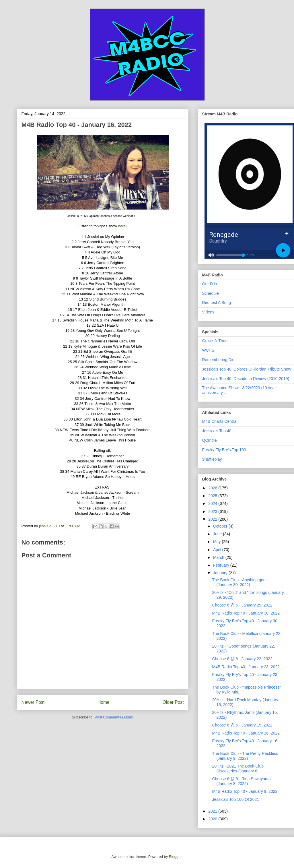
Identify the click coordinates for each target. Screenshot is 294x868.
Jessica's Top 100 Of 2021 (235, 799)
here (122, 226)
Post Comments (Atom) (114, 717)
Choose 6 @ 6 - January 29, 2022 (242, 605)
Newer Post (33, 702)
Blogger (175, 857)
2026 (213, 488)
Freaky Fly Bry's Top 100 (224, 450)
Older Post (173, 702)
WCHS (208, 350)
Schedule (211, 293)
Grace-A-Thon (215, 341)
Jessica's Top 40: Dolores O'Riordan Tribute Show (247, 369)
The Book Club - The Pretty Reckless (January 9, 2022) (245, 756)
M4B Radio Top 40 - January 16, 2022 (246, 733)
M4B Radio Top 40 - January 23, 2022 (246, 667)
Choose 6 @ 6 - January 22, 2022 (242, 659)
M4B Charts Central (220, 421)
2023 (213, 511)
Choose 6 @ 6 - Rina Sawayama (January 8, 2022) (241, 781)
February (222, 565)
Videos (208, 312)
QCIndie (210, 440)
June (218, 534)
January (221, 573)
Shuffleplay (212, 459)
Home (104, 702)
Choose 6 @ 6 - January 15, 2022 (242, 725)
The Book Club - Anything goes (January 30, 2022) (240, 582)
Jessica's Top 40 (217, 431)
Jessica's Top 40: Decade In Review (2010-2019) (246, 379)
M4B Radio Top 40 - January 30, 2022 (246, 613)
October (221, 526)
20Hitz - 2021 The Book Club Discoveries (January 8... (238, 769)
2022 (213, 519)
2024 (213, 503)
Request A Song (217, 303)
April (218, 550)
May (217, 542)
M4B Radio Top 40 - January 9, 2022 (245, 791)
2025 (213, 496)
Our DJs (210, 284)
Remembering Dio (218, 360)
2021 (213, 811)
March (219, 557)
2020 (213, 819)
